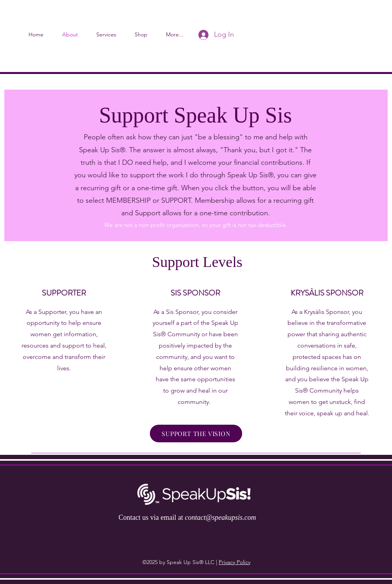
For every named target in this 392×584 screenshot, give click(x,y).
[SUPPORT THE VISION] (196, 433)
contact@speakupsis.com (220, 517)
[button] (375, 18)
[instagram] (362, 18)
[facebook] (351, 18)
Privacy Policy (235, 562)
